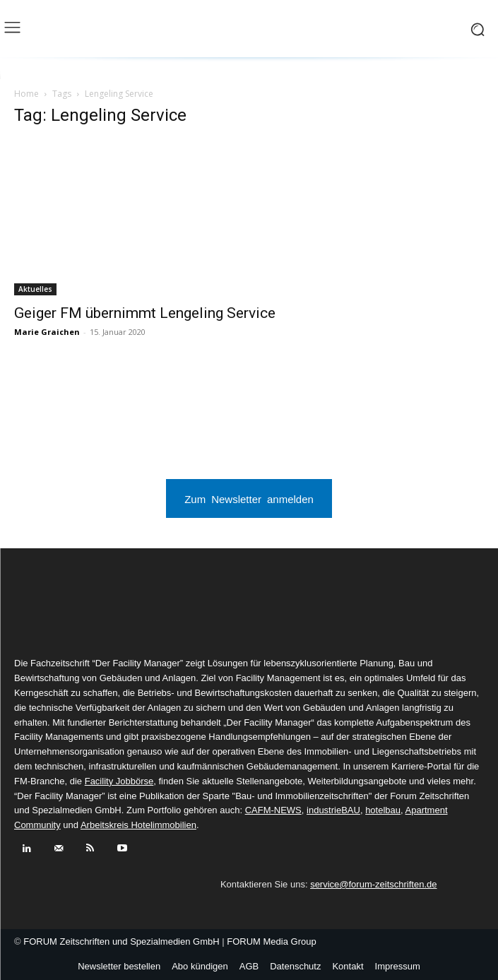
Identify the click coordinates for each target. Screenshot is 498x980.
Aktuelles (35, 289)
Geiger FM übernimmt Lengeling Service (145, 313)
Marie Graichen (47, 332)
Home (26, 94)
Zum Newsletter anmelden (249, 498)
